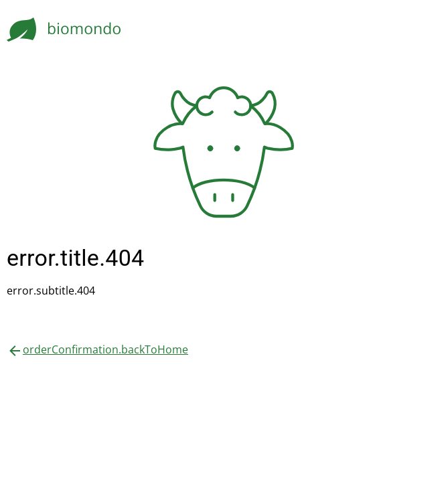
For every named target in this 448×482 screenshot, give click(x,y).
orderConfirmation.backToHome (105, 349)
